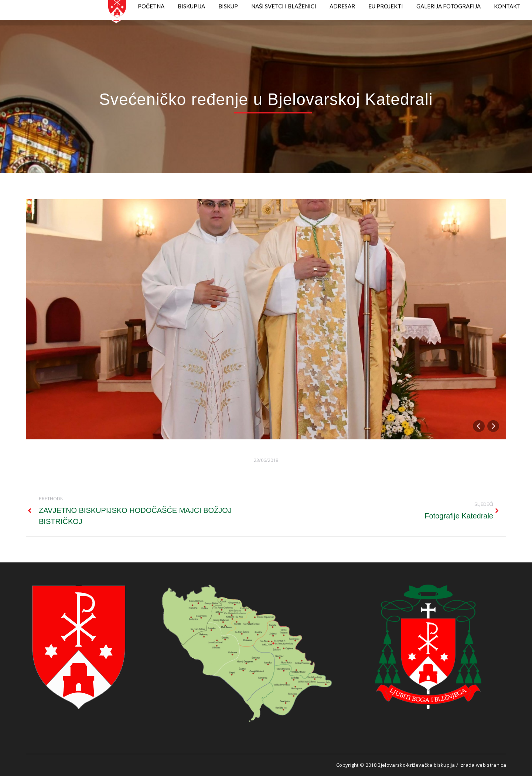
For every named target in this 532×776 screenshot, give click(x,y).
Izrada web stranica (483, 765)
